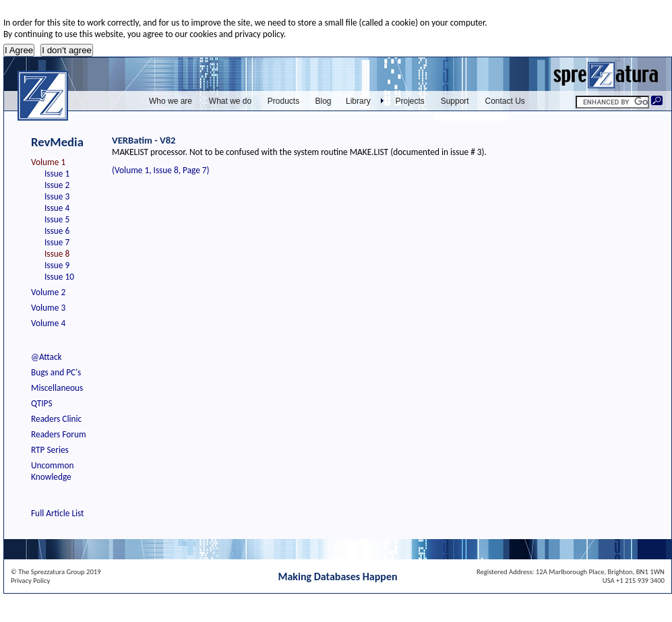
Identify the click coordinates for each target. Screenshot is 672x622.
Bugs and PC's (56, 372)
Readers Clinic (56, 419)
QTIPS (42, 403)
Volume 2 (48, 292)
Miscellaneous (57, 388)
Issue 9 (57, 265)
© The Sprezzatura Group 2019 (56, 572)
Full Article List (58, 513)
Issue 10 (59, 277)
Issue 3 (57, 196)
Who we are (171, 101)
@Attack (47, 357)
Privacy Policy (30, 581)
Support (455, 101)
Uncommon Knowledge (52, 471)
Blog (323, 101)
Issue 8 (57, 254)
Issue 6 (57, 231)
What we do (230, 101)
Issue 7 (57, 242)
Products (283, 101)
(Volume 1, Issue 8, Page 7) (161, 170)
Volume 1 (48, 162)
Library (358, 101)
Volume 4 (48, 323)
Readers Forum (59, 434)
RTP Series (50, 450)
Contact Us (505, 101)
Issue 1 (57, 174)
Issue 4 (57, 208)
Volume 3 (48, 308)
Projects (410, 101)
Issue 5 (57, 219)
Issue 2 (57, 185)
